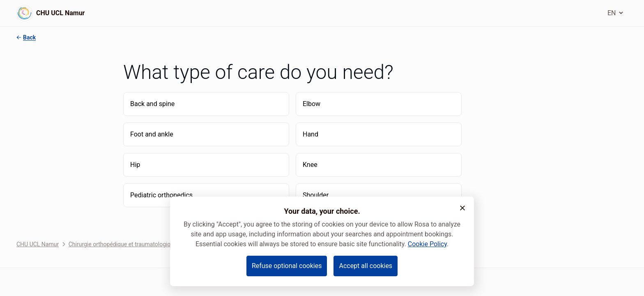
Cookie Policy (427, 244)
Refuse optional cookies (287, 266)
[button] (462, 208)
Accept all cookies (366, 266)
